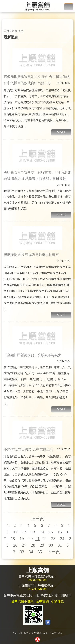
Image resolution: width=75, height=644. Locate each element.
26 (15, 545)
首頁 (6, 31)
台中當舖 (42, 601)
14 (42, 532)
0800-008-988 (37, 580)
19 (22, 539)
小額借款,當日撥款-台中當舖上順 (28, 449)
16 (60, 532)
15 (51, 532)
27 (24, 545)
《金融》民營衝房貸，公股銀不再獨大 (32, 355)
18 (13, 539)
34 (31, 552)
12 (24, 532)
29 (42, 545)
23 (53, 539)
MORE (61, 132)
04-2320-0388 (37, 589)
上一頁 (37, 519)
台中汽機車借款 (22, 601)
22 (44, 539)
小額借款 (57, 601)
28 (33, 545)
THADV (58, 633)
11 (15, 532)
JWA (26, 633)
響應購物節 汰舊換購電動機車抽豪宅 (31, 255)
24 (62, 539)
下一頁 (53, 552)
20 (30, 539)
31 (60, 545)
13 (33, 532)
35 (40, 552)
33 (22, 552)
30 (51, 545)
